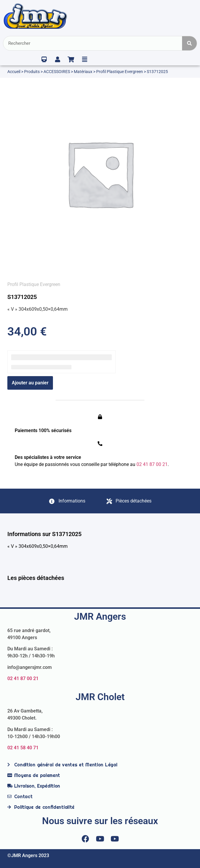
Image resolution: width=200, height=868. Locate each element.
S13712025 (22, 297)
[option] (100, 173)
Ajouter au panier (30, 383)
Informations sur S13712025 (44, 534)
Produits (32, 72)
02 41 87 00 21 (23, 678)
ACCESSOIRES (57, 72)
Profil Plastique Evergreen (120, 72)
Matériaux (83, 72)
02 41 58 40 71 (23, 748)
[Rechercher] (189, 43)
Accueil (14, 72)
